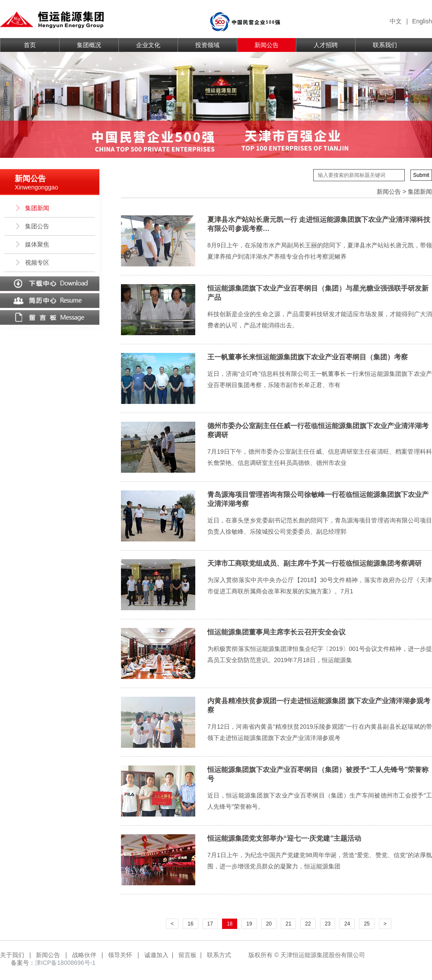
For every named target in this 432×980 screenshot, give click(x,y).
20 (269, 924)
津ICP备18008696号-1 (65, 963)
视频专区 (32, 263)
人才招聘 (326, 45)
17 (210, 924)
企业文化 (148, 45)
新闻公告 (267, 45)
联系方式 (219, 955)
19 (249, 924)
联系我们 (385, 45)
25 (367, 924)
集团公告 (32, 226)
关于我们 (12, 955)
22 (308, 924)
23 (328, 924)
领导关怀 (120, 955)
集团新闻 (32, 208)
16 (190, 924)
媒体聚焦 (32, 244)
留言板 (187, 955)
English (422, 21)
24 (347, 924)
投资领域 (207, 45)
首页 (30, 45)
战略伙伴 (84, 955)
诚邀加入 (156, 955)
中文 (396, 21)
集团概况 (89, 45)
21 (288, 924)
